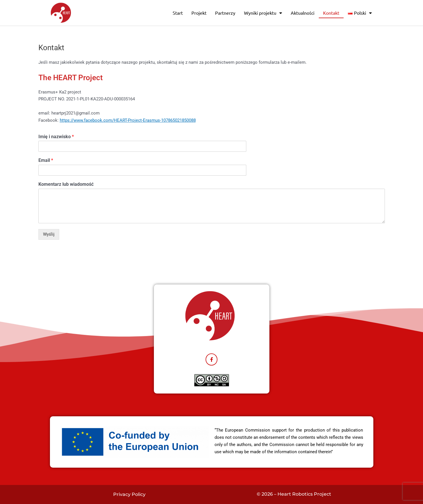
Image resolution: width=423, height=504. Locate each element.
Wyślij (49, 234)
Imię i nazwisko (56, 137)
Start (178, 13)
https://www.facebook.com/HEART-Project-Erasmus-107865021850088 (128, 120)
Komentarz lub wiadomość (66, 184)
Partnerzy (225, 13)
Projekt (199, 13)
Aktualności (303, 13)
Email (46, 160)
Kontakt (331, 13)
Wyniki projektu (263, 13)
